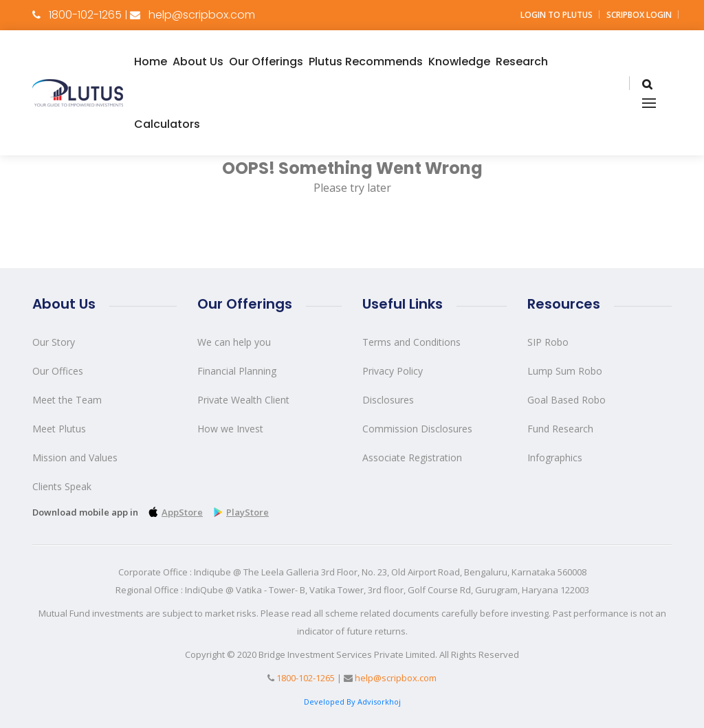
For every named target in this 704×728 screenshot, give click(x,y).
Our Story (54, 342)
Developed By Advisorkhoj (352, 702)
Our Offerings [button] (266, 62)
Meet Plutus (59, 429)
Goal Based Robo (566, 400)
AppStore (174, 512)
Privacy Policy (393, 371)
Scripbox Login (639, 15)
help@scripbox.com (202, 15)
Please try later (352, 188)
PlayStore (239, 512)
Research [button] (522, 62)
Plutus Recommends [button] (366, 62)
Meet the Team (67, 400)
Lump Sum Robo (565, 371)
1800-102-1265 (85, 15)
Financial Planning (237, 371)
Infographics (555, 457)
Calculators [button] (167, 124)
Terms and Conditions (411, 342)
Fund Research (560, 429)
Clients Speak (62, 486)
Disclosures (388, 400)
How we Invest (230, 429)
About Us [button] (198, 62)
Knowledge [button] (459, 62)
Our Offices (58, 371)
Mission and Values (75, 457)
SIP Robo (548, 342)
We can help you (234, 342)
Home (151, 62)
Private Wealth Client (243, 400)
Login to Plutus (557, 15)
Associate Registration (412, 457)
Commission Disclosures (417, 429)
